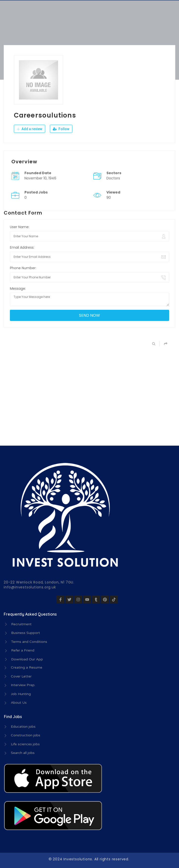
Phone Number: (23, 268)
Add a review (30, 129)
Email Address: (22, 247)
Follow (61, 129)
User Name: (20, 227)
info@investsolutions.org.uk (30, 587)
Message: (18, 289)
